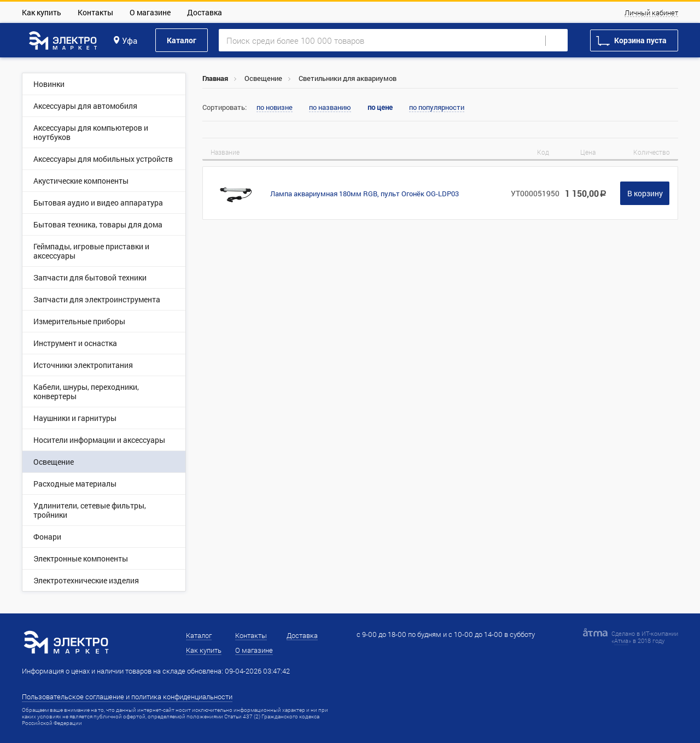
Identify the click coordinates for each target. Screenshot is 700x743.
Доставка (205, 12)
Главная (215, 78)
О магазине (150, 12)
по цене (380, 107)
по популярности (437, 108)
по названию (330, 108)
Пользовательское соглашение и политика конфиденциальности (127, 697)
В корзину (645, 193)
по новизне (275, 108)
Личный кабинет (651, 13)
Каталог (182, 40)
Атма (621, 640)
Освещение (263, 78)
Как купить (42, 12)
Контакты (95, 12)
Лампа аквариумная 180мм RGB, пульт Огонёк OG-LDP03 (364, 194)
